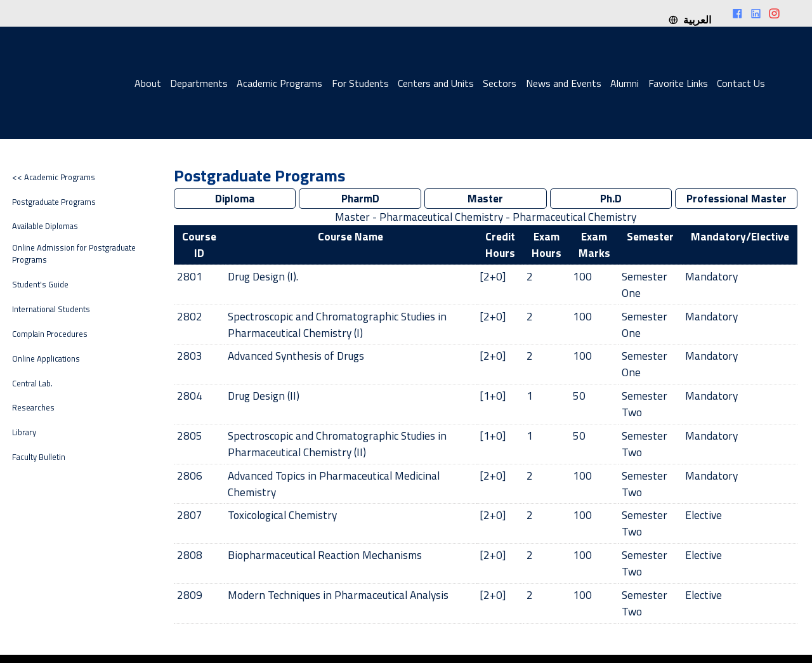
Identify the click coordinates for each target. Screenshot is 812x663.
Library (24, 432)
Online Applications (46, 359)
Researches (33, 408)
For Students (360, 83)
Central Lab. (32, 384)
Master (486, 198)
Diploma (235, 198)
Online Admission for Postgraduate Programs (74, 254)
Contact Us (741, 83)
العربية (690, 20)
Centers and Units (436, 83)
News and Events (564, 83)
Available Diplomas (45, 226)
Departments (199, 83)
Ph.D (611, 198)
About (148, 83)
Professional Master (737, 198)
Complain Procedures (50, 334)
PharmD (360, 198)
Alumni (625, 83)
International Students (51, 309)
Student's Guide (40, 285)
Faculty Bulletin (39, 457)
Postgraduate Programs (54, 202)
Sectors (500, 83)
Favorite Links (678, 83)
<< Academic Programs (54, 177)
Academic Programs (279, 83)
